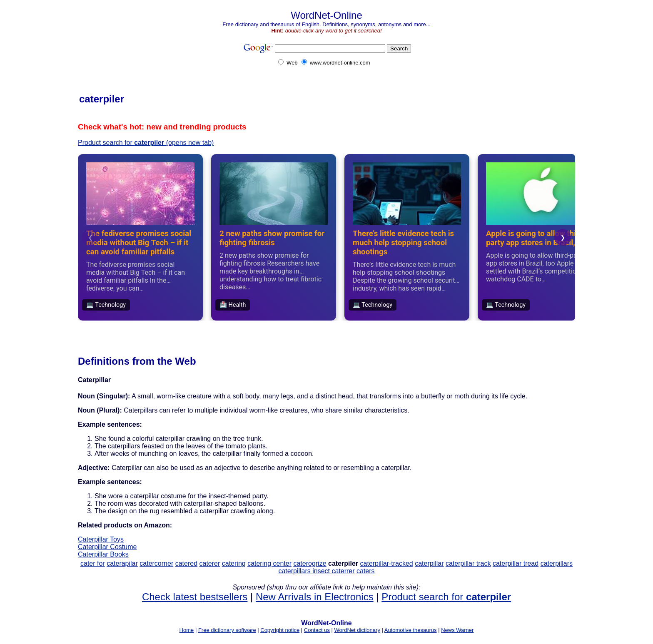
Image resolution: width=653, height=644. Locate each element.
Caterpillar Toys (101, 539)
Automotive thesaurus (411, 630)
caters (366, 571)
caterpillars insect (305, 571)
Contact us (317, 630)
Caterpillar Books (103, 554)
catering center (269, 563)
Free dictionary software (227, 630)
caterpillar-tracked (387, 563)
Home (187, 630)
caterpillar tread (516, 563)
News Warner (457, 630)
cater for (93, 563)
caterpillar (429, 563)
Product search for (446, 597)
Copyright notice (280, 630)
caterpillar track (468, 563)
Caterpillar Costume (107, 547)
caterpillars (557, 563)
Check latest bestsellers (195, 597)
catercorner (156, 563)
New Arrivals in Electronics (315, 597)
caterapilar (122, 563)
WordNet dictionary (357, 630)
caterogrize (310, 563)
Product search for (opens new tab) (146, 143)
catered (186, 563)
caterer (210, 563)
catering (234, 563)
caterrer (343, 571)
